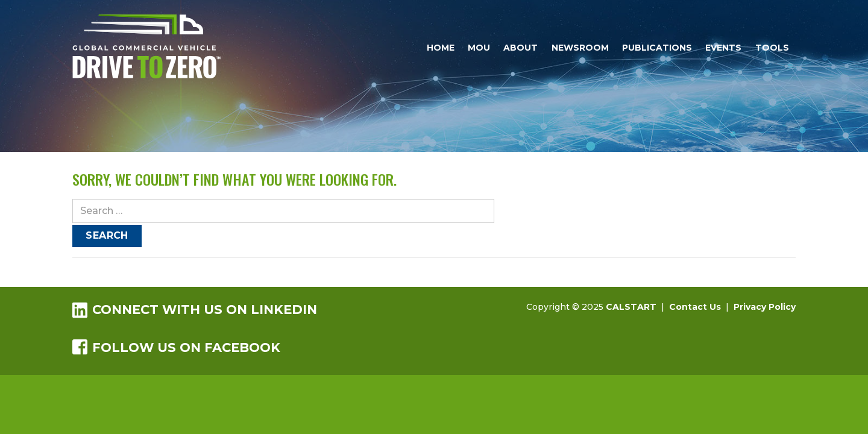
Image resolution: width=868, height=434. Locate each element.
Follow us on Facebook (176, 347)
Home (441, 48)
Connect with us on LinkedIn (195, 310)
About (520, 48)
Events (723, 48)
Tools (772, 48)
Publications (657, 48)
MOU (479, 48)
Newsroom (580, 48)
